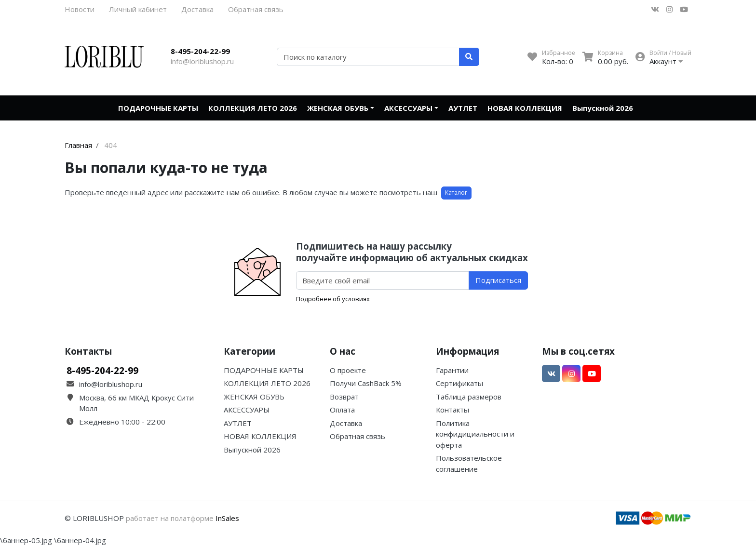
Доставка (197, 9)
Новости (80, 9)
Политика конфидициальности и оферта (475, 434)
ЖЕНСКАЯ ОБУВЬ (338, 108)
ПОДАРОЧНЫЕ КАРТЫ (158, 108)
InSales (227, 518)
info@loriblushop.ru (202, 61)
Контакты (452, 410)
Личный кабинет (138, 9)
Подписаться (498, 280)
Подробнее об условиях (333, 299)
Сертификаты (459, 383)
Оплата (342, 410)
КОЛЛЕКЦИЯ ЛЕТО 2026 (253, 108)
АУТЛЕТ (463, 108)
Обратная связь (256, 9)
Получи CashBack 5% (366, 383)
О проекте (348, 370)
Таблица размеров (469, 397)
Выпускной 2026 (603, 108)
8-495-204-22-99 (200, 51)
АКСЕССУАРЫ (408, 108)
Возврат (344, 397)
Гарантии (452, 370)
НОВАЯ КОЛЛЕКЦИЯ (525, 108)
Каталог (456, 193)
